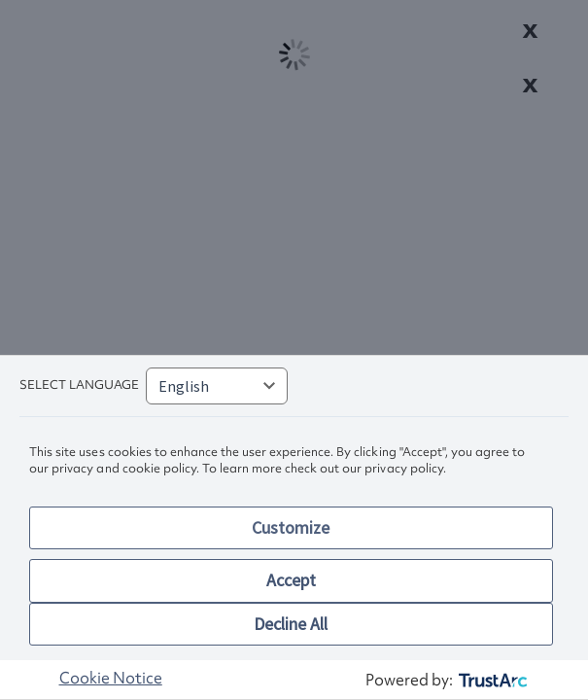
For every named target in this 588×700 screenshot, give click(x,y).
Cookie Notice (111, 678)
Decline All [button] (291, 624)
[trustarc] (491, 680)
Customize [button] (291, 527)
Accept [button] (291, 580)
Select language (79, 385)
